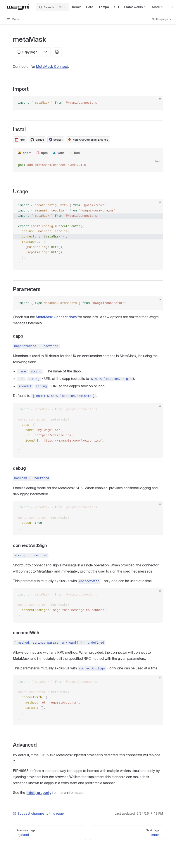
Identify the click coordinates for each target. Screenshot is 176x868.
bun (77, 153)
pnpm (27, 153)
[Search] (53, 7)
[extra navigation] (171, 7)
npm (44, 153)
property (39, 793)
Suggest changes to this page (38, 813)
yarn (61, 153)
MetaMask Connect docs (56, 317)
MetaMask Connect (52, 66)
